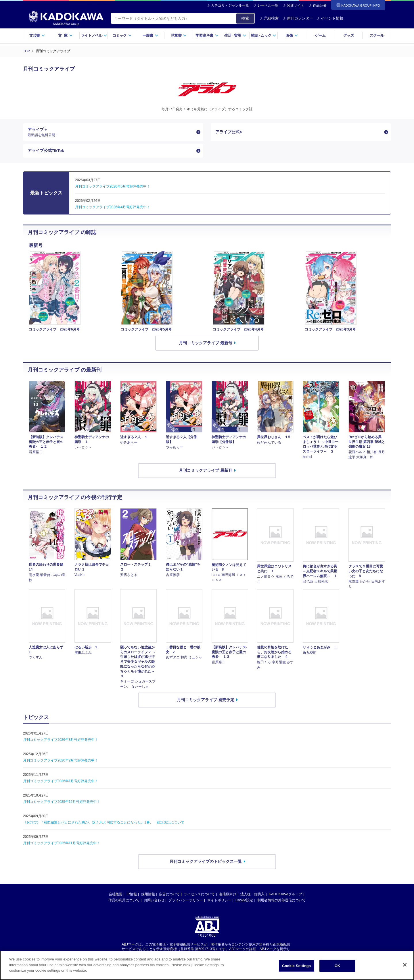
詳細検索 (269, 18)
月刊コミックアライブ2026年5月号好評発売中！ (113, 188)
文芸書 (37, 35)
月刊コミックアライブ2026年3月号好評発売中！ (61, 741)
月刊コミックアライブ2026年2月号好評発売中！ (61, 761)
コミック (122, 35)
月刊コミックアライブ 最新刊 (206, 471)
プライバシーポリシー (186, 901)
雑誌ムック (263, 35)
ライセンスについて (199, 895)
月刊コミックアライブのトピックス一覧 (206, 863)
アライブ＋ (111, 132)
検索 (245, 18)
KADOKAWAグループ (285, 895)
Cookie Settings (296, 966)
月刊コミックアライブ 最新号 (206, 344)
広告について (169, 895)
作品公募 (320, 5)
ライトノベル (94, 35)
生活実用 (235, 35)
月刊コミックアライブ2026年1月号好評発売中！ (61, 782)
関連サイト (296, 5)
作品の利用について (124, 901)
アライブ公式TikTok (46, 152)
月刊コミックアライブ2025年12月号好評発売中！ (62, 803)
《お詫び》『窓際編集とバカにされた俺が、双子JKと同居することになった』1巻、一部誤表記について (104, 824)
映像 (292, 35)
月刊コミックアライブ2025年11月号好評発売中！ (62, 844)
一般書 (151, 35)
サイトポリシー (219, 901)
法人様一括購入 (252, 895)
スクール (377, 35)
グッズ (349, 35)
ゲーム (320, 35)
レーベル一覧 (268, 5)
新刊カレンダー (298, 18)
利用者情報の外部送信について (281, 901)
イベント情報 (330, 18)
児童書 (179, 35)
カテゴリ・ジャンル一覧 (230, 5)
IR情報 (132, 895)
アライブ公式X (229, 132)
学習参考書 (207, 35)
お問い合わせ (154, 901)
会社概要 (116, 895)
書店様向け (228, 895)
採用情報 (148, 895)
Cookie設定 (244, 901)
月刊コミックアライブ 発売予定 (206, 701)
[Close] (405, 965)
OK (338, 966)
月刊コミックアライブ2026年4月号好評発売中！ (113, 208)
